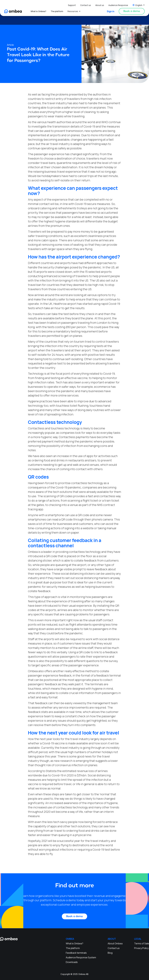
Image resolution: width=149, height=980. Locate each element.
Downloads (72, 962)
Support (72, 5)
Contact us (86, 5)
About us (100, 5)
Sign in (111, 11)
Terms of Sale (142, 943)
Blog (110, 953)
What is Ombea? (38, 11)
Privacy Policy (141, 948)
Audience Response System (81, 957)
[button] (139, 5)
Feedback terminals (76, 953)
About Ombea (115, 943)
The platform (57, 11)
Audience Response (118, 5)
